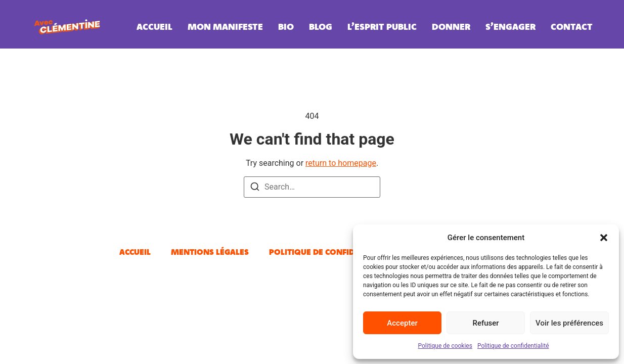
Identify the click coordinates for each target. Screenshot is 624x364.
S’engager (510, 27)
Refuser (485, 323)
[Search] (255, 188)
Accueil (154, 27)
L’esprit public (382, 27)
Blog (321, 27)
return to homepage (341, 163)
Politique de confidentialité (513, 346)
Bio (286, 27)
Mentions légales (210, 252)
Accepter (402, 323)
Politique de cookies (445, 346)
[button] (604, 238)
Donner (451, 27)
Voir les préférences (569, 323)
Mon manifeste (225, 27)
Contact (572, 27)
